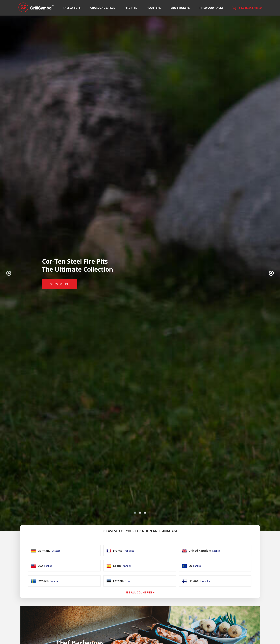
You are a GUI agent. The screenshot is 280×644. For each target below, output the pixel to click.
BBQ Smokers (180, 8)
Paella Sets (72, 8)
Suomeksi (205, 581)
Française (129, 551)
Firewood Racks (211, 8)
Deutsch (56, 551)
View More (60, 284)
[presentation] (9, 273)
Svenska (54, 581)
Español (126, 566)
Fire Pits (131, 8)
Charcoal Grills (103, 8)
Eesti (127, 581)
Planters (154, 8)
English (216, 551)
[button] (135, 513)
